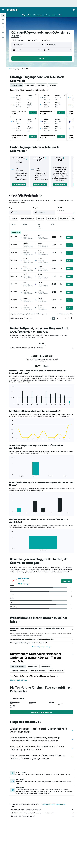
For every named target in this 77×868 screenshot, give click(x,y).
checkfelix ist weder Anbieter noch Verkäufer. (43, 810)
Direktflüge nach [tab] (46, 666)
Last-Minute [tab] (41, 85)
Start (10, 69)
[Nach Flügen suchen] (3, 16)
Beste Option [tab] (30, 85)
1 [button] (54, 318)
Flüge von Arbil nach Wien (18, 680)
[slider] (75, 213)
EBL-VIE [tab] (42, 343)
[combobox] (46, 40)
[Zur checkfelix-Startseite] (12, 10)
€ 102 (15, 36)
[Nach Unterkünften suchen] (3, 19)
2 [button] (57, 318)
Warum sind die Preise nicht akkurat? (43, 816)
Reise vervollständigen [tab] (38, 671)
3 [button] (61, 318)
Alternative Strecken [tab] (18, 666)
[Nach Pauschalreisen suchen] (3, 27)
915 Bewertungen (24, 584)
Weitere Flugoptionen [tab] (56, 671)
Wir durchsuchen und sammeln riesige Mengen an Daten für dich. (43, 813)
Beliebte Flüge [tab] (33, 666)
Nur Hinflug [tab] (53, 85)
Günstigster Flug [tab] (17, 85)
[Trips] (3, 32)
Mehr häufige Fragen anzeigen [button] (42, 647)
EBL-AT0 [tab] (38, 366)
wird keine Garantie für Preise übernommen (54, 804)
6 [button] (69, 318)
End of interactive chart (11, 404)
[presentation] (21, 36)
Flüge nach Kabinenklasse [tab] (19, 671)
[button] (3, 10)
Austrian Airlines (23, 578)
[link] (19, 185)
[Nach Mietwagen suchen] (3, 23)
